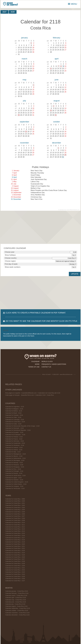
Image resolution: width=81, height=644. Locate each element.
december (57, 143)
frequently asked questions (54, 364)
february (57, 38)
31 (56, 115)
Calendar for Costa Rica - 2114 (15, 531)
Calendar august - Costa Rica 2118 (16, 606)
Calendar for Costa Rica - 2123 (15, 550)
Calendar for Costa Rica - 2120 (15, 544)
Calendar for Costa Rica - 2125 (15, 555)
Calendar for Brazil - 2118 (13, 413)
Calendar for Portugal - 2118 (14, 471)
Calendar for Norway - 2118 (14, 463)
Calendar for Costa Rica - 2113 (15, 529)
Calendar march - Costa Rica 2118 (16, 595)
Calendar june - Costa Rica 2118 (16, 602)
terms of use (34, 367)
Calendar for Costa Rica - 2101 (15, 503)
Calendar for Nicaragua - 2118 (15, 460)
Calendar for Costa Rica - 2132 (15, 570)
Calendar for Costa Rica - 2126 (15, 557)
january (24, 38)
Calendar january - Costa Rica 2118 (17, 591)
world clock (47, 361)
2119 (13, 12)
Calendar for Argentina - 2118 (15, 407)
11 (51, 69)
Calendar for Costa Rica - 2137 (15, 581)
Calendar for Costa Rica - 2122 (15, 548)
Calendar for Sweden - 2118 (14, 480)
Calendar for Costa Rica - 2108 (15, 518)
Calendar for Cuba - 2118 (13, 424)
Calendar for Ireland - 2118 (14, 450)
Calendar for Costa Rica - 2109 (15, 520)
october (57, 122)
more (37, 364)
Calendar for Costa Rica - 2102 (15, 505)
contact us (46, 367)
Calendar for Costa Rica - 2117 (15, 538)
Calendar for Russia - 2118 (14, 473)
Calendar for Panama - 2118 (14, 465)
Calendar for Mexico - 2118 (14, 456)
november (24, 143)
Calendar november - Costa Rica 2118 (17, 613)
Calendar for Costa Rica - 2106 (15, 514)
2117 (4, 12)
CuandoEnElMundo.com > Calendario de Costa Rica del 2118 (41, 393)
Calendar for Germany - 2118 (15, 441)
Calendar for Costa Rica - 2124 (15, 553)
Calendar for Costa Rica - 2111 (15, 525)
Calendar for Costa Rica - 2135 (15, 576)
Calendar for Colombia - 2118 (15, 420)
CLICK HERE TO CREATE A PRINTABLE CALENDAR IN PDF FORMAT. (36, 313)
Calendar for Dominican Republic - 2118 (18, 430)
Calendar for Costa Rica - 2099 (15, 499)
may (24, 80)
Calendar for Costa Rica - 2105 (15, 512)
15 (51, 110)
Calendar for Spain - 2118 (13, 478)
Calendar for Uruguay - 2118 (14, 486)
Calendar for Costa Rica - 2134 (15, 574)
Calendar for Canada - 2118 (14, 415)
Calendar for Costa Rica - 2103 (15, 508)
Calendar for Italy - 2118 (13, 452)
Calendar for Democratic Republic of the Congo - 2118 (22, 426)
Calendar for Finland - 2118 (14, 437)
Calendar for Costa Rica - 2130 (15, 566)
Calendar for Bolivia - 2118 (14, 411)
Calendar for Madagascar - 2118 (15, 454)
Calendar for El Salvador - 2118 (15, 435)
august (57, 101)
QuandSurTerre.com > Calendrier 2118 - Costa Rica (37, 395)
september (24, 122)
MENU (73, 4)
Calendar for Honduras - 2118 (15, 445)
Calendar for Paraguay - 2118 (15, 467)
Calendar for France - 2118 (14, 439)
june (57, 80)
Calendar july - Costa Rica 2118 (15, 604)
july (24, 101)
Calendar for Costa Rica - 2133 (15, 572)
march (24, 59)
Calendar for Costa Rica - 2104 (15, 510)
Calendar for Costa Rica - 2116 (15, 535)
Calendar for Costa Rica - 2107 (15, 516)
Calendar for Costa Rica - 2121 (15, 546)
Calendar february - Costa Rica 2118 (17, 593)
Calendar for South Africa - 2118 (15, 475)
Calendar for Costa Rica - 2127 (15, 559)
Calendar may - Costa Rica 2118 (16, 600)
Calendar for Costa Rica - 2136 (15, 578)
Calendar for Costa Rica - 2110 (15, 523)
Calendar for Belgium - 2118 (14, 409)
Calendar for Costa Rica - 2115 (15, 533)
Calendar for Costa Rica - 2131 (15, 568)
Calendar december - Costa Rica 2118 (17, 615)
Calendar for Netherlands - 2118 (15, 458)
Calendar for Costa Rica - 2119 (15, 542)
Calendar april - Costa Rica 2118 (16, 598)
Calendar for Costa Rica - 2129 (15, 563)
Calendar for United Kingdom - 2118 (17, 482)
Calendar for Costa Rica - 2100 (15, 501)
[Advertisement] (41, 227)
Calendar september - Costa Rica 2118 (18, 608)
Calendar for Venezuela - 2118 (15, 488)
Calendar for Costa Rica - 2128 (15, 561)
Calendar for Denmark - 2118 (14, 428)
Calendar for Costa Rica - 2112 (15, 527)
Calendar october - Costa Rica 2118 (17, 610)
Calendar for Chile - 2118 (13, 417)
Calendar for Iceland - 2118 (14, 448)
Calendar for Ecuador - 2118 (14, 432)
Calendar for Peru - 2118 (13, 469)
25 (19, 115)
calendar (35, 361)
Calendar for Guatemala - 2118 (15, 443)
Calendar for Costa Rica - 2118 (15, 422)
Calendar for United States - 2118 (16, 484)
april (57, 59)
